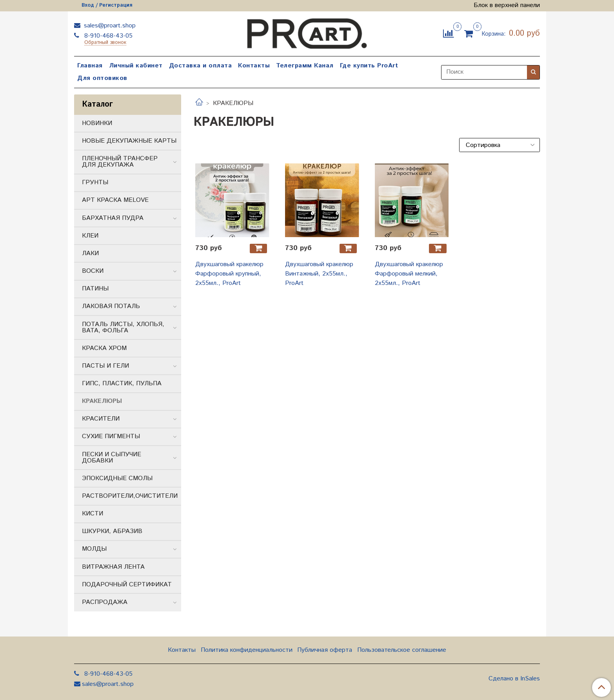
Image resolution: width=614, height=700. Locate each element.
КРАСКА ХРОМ (104, 348)
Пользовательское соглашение (402, 650)
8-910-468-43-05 (107, 36)
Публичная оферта (325, 650)
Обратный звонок (105, 43)
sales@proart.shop (109, 26)
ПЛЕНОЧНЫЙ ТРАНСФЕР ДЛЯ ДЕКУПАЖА (120, 162)
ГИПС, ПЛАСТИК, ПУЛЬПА (122, 384)
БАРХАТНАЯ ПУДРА (113, 218)
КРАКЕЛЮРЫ (102, 401)
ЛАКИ (90, 253)
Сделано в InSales (514, 679)
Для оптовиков (102, 78)
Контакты (254, 66)
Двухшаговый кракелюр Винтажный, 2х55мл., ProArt (319, 274)
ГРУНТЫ (95, 182)
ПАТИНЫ (95, 289)
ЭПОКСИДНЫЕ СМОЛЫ (117, 478)
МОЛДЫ (94, 549)
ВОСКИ (93, 271)
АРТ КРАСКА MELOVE (115, 200)
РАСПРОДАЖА (105, 602)
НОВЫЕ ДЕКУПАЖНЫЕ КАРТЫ (129, 141)
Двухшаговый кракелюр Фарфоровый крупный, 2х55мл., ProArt (229, 274)
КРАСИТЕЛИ (101, 419)
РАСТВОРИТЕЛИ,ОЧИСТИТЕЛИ (130, 496)
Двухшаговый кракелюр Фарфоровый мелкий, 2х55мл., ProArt (409, 274)
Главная (90, 66)
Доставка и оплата (201, 66)
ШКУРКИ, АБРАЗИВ (112, 531)
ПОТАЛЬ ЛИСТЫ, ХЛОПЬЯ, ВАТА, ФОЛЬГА (123, 327)
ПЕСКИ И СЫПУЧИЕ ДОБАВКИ (112, 458)
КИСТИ (93, 514)
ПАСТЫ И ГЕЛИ (105, 366)
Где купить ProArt (369, 66)
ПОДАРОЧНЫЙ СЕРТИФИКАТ (127, 585)
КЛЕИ (90, 236)
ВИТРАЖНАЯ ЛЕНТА (113, 567)
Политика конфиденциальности (247, 650)
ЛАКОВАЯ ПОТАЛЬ (111, 306)
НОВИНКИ (97, 123)
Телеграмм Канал (305, 66)
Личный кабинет (136, 66)
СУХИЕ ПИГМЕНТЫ (111, 436)
